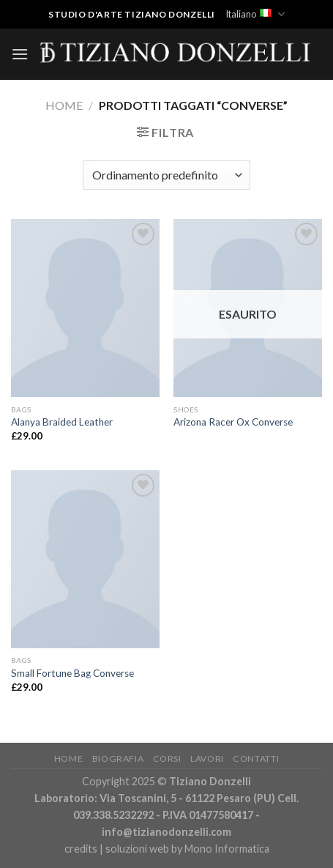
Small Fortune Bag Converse (72, 673)
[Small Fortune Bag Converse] (85, 559)
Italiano (255, 14)
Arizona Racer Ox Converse (233, 422)
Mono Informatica (227, 849)
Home (64, 105)
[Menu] (20, 54)
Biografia (118, 758)
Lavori (207, 758)
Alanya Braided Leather (62, 422)
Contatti (256, 758)
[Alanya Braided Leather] (85, 308)
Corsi (167, 758)
